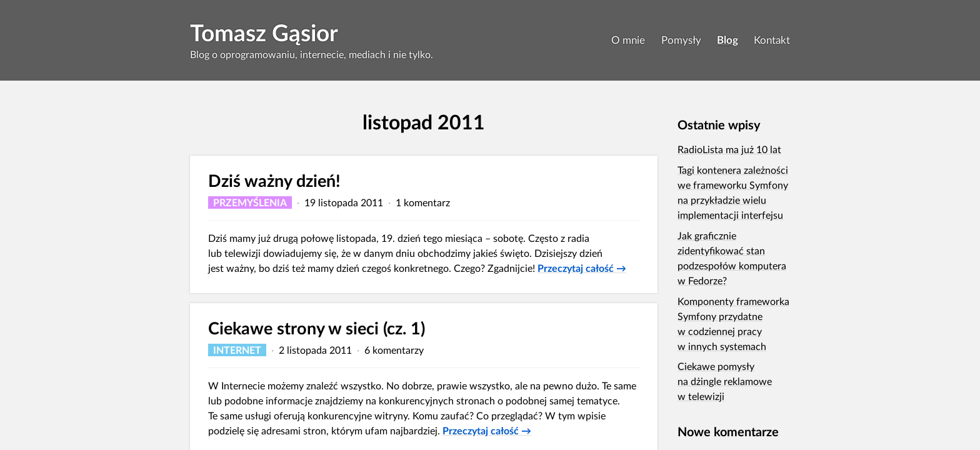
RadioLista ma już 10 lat (729, 149)
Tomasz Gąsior (264, 32)
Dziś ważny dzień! (274, 180)
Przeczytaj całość (582, 268)
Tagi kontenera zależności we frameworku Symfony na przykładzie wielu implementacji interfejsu (733, 192)
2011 (461, 122)
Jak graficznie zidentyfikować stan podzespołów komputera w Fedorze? (732, 258)
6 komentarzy (394, 350)
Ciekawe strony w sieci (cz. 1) (317, 328)
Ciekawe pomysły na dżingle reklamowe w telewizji (725, 381)
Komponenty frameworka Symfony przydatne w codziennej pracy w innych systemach (733, 323)
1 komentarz (423, 202)
